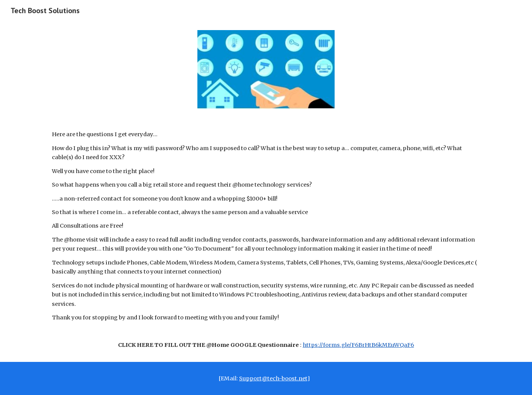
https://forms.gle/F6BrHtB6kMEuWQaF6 (358, 345)
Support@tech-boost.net (273, 378)
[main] (266, 240)
